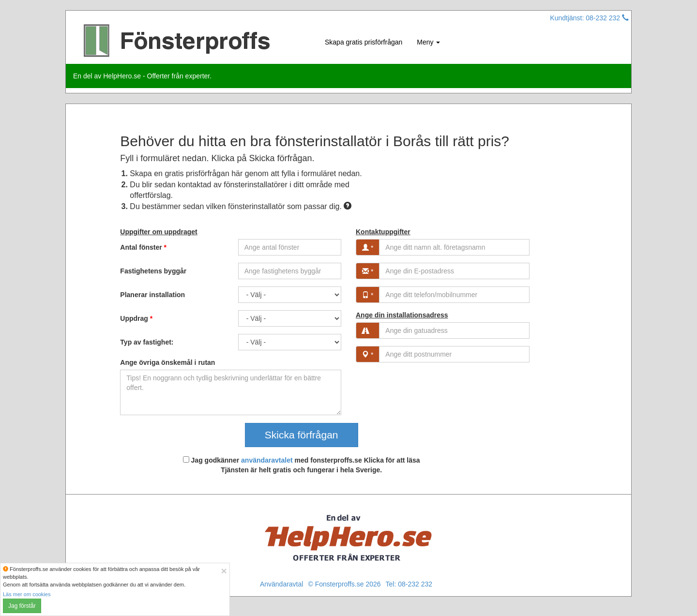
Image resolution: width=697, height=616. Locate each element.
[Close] (224, 571)
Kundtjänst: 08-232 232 (589, 18)
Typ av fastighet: (147, 342)
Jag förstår (22, 606)
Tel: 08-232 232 (409, 584)
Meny (428, 42)
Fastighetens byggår (153, 271)
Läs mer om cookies (27, 594)
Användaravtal (282, 584)
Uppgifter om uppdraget (159, 232)
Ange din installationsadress (402, 315)
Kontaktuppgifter (383, 232)
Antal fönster (143, 247)
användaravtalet (267, 460)
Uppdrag (136, 318)
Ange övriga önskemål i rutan (167, 362)
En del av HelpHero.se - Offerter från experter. (142, 76)
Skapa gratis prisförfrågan (364, 42)
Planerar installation (152, 295)
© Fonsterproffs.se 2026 (344, 584)
